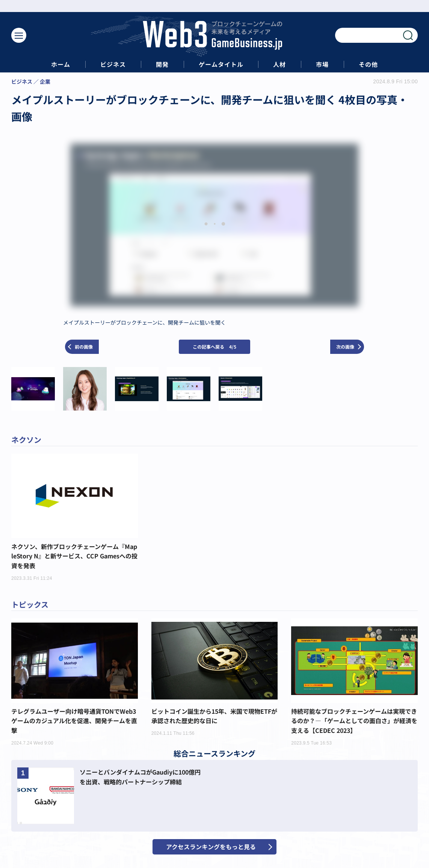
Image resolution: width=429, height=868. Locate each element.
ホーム (61, 64)
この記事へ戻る (214, 347)
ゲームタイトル (221, 64)
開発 (162, 64)
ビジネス (113, 64)
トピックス (30, 604)
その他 (368, 64)
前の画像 (84, 347)
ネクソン (26, 440)
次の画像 (345, 347)
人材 (279, 64)
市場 (322, 64)
